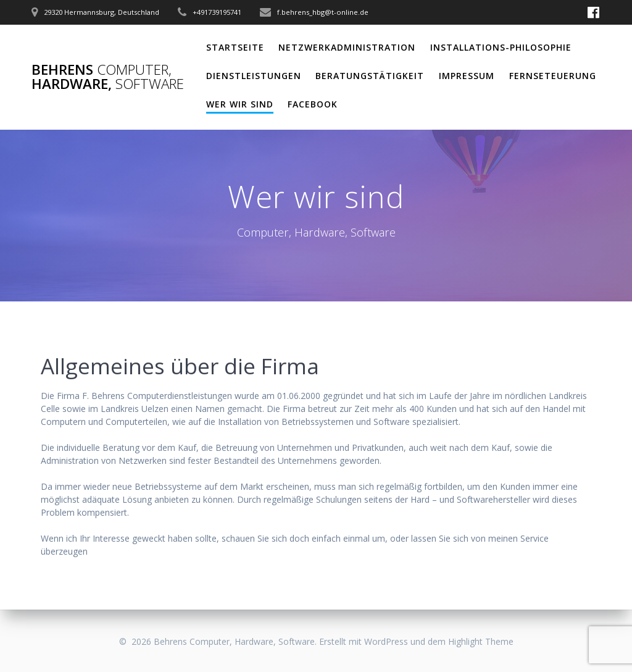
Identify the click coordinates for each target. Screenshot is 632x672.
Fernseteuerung (553, 76)
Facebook (313, 104)
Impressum (467, 76)
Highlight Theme (481, 641)
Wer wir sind (240, 104)
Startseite (235, 47)
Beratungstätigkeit (370, 76)
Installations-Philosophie (501, 47)
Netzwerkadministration (347, 47)
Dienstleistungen (254, 76)
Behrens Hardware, (108, 77)
